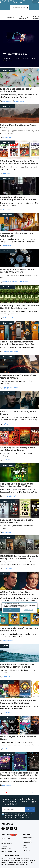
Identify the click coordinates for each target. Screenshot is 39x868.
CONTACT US (27, 851)
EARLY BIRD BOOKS (7, 844)
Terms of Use (27, 840)
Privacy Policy (27, 843)
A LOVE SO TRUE (6, 838)
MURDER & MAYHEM (7, 849)
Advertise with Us (29, 837)
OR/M (25, 845)
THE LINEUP (5, 846)
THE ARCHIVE (5, 841)
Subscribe (35, 2)
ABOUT (25, 848)
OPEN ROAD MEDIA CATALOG (9, 852)
